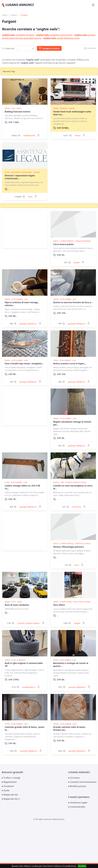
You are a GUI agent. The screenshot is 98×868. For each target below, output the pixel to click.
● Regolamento (9, 782)
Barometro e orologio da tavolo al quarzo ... (71, 665)
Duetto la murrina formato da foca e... (73, 302)
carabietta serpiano (18, 35)
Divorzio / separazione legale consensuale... (20, 177)
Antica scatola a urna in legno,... (70, 364)
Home (5, 15)
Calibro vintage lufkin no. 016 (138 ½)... (22, 487)
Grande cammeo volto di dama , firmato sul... (70, 728)
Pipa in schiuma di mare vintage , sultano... (22, 304)
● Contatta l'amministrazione (82, 782)
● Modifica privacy (77, 786)
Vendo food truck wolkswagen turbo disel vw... (72, 113)
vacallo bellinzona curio (61, 38)
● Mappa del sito (10, 795)
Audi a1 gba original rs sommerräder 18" (24, 665)
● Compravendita (77, 807)
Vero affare (59, 605)
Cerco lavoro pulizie (63, 244)
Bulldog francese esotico (17, 112)
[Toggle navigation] (93, 5)
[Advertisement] (25, 230)
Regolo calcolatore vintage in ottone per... (72, 423)
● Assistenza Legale (78, 803)
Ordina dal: (8, 48)
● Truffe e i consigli (11, 778)
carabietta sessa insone (54, 35)
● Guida (6, 790)
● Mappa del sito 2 (11, 799)
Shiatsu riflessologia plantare (68, 547)
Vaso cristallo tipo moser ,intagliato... (24, 364)
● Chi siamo (74, 778)
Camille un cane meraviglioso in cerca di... (73, 487)
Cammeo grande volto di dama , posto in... (24, 728)
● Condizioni (8, 786)
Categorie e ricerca (49, 48)
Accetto (82, 866)
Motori (14, 15)
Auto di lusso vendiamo (17, 605)
